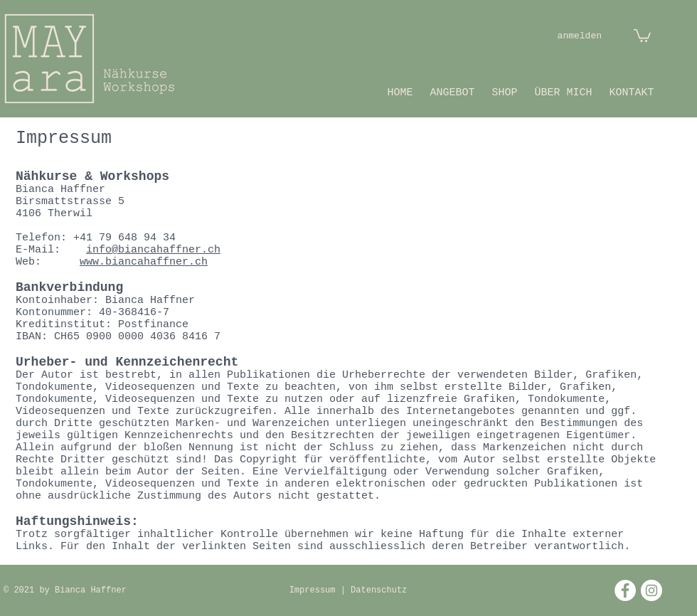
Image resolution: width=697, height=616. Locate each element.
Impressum (315, 590)
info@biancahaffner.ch (153, 250)
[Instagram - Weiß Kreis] (651, 590)
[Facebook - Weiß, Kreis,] (625, 590)
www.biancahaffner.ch (144, 262)
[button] (642, 35)
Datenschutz (379, 590)
